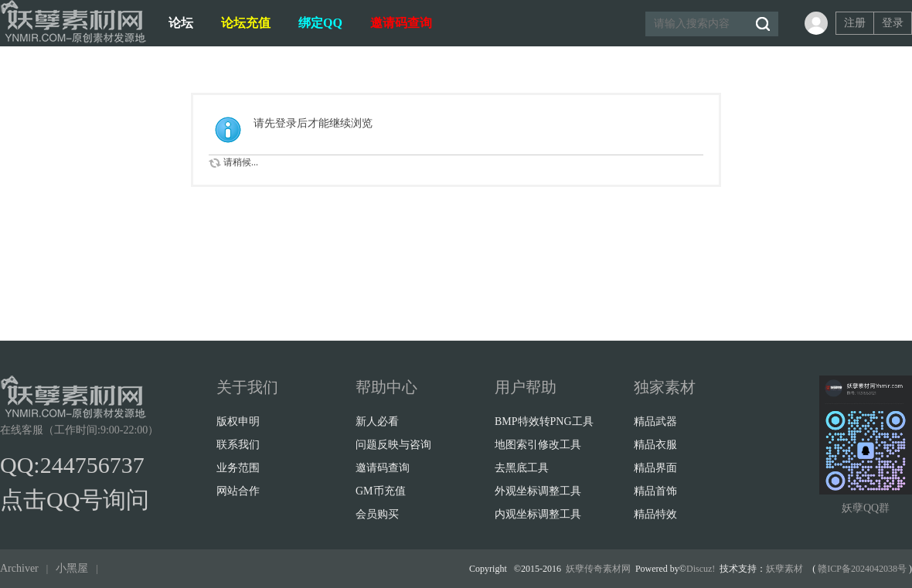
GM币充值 (381, 491)
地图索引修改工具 (538, 445)
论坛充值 (246, 23)
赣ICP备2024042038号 (862, 569)
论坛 (181, 23)
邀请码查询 (401, 23)
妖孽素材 (784, 569)
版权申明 (238, 421)
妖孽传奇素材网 (598, 569)
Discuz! (701, 569)
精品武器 (655, 421)
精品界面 (655, 468)
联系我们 (238, 445)
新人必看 (377, 421)
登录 (893, 23)
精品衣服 (655, 445)
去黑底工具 (522, 468)
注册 (855, 23)
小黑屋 (72, 568)
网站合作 (238, 491)
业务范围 (238, 468)
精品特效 (655, 514)
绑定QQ (320, 23)
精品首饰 (655, 491)
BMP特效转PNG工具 (544, 421)
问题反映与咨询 (393, 445)
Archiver (19, 568)
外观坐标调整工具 (538, 491)
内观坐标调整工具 (538, 514)
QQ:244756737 (72, 465)
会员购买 (377, 514)
